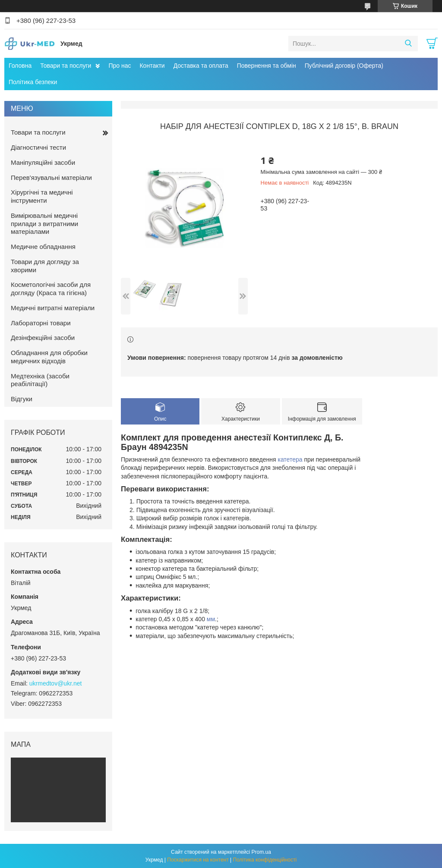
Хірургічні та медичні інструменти (42, 196)
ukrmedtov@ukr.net (56, 683)
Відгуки (22, 399)
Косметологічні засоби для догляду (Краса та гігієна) (51, 289)
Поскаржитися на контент (198, 860)
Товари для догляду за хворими (45, 266)
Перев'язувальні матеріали (51, 178)
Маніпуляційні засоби (43, 162)
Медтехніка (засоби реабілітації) (40, 380)
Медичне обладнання (43, 247)
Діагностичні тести (38, 147)
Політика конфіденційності (265, 860)
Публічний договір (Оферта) (344, 66)
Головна (20, 66)
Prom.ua (261, 852)
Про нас (120, 66)
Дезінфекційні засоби (43, 338)
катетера (290, 459)
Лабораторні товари (41, 323)
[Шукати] (408, 44)
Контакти (152, 66)
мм (211, 619)
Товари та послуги (66, 66)
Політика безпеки (33, 82)
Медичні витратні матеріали (53, 308)
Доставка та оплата (201, 66)
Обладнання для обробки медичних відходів (49, 357)
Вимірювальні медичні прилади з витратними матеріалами (44, 224)
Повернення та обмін (267, 66)
